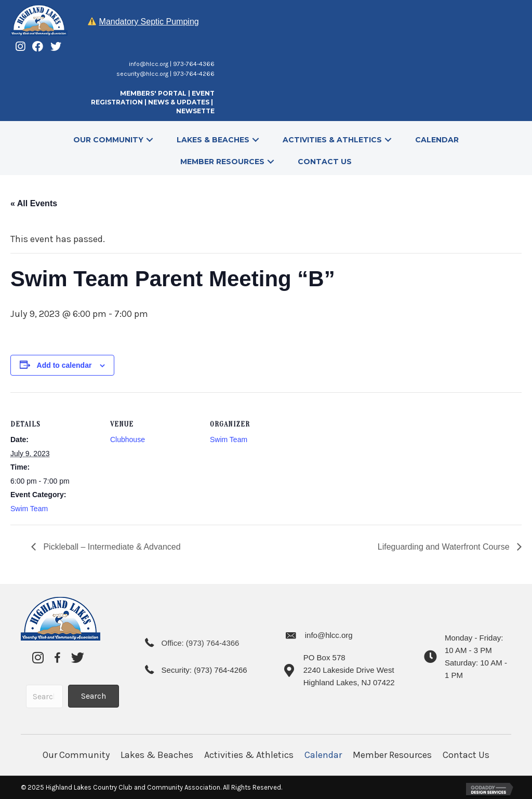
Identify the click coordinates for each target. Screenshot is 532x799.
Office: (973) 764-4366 (201, 643)
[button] (150, 139)
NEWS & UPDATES (179, 102)
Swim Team (29, 509)
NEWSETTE (195, 111)
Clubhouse (128, 440)
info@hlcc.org (149, 64)
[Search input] (44, 696)
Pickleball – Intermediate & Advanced (111, 547)
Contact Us (466, 755)
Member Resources (392, 755)
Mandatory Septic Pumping (149, 22)
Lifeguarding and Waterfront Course (445, 547)
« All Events (34, 203)
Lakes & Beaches (157, 755)
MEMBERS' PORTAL (153, 93)
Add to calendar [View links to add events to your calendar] (64, 365)
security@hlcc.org (142, 74)
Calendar (323, 755)
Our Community (76, 755)
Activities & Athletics (249, 755)
